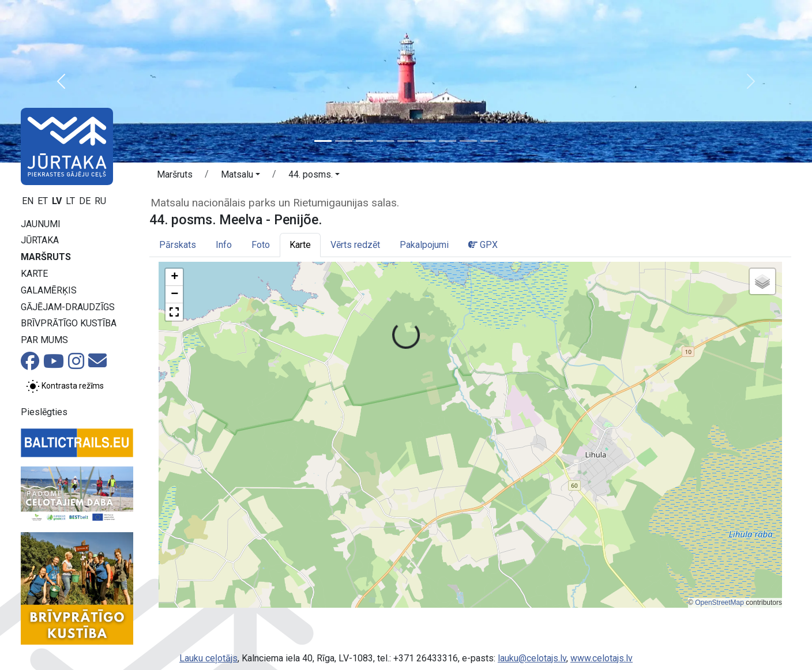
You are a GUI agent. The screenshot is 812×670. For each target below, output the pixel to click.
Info (224, 245)
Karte (34, 274)
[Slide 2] (344, 141)
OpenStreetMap (719, 603)
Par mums (44, 340)
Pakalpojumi (424, 245)
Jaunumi (41, 224)
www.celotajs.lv (602, 658)
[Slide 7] (448, 141)
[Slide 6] (427, 141)
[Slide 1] (323, 141)
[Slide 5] (406, 141)
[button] (61, 81)
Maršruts (46, 257)
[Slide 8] (468, 141)
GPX (483, 245)
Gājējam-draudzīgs (68, 307)
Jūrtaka (40, 240)
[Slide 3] (364, 141)
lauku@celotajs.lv (532, 658)
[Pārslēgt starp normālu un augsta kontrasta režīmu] (65, 386)
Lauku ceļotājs (208, 658)
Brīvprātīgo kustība (69, 323)
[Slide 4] (385, 141)
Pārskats (178, 245)
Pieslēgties (44, 412)
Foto (261, 245)
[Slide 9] (489, 141)
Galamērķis (49, 290)
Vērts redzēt (355, 245)
